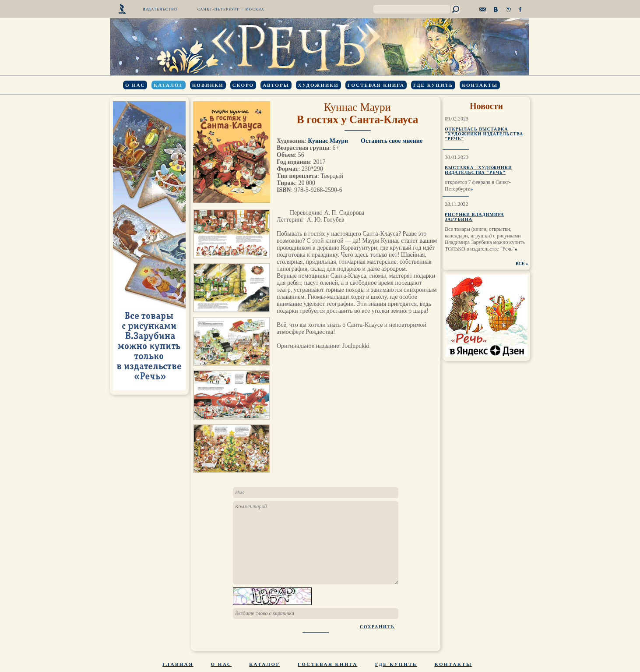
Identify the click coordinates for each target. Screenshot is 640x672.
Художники (318, 85)
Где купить (433, 85)
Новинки (208, 85)
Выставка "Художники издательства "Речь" (478, 170)
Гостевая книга (376, 85)
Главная (178, 664)
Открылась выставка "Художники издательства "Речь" (484, 134)
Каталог (168, 85)
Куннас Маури (357, 107)
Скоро (243, 85)
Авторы (276, 85)
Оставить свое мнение (392, 141)
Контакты (480, 85)
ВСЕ (520, 263)
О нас (135, 85)
